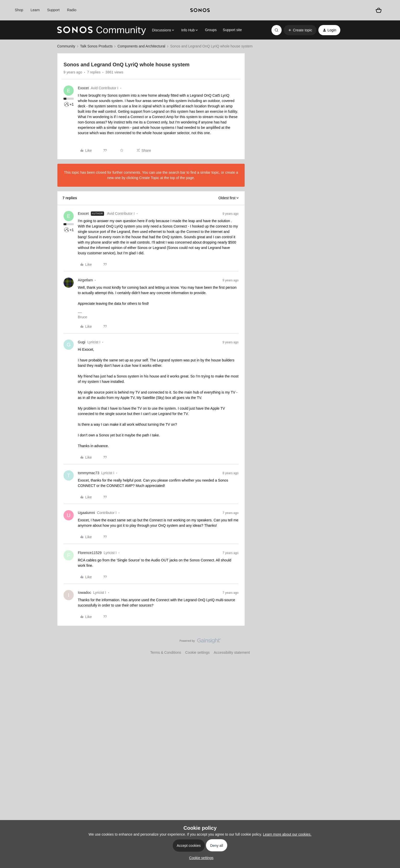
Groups (211, 30)
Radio (72, 10)
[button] (300, 30)
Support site (232, 30)
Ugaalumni (86, 513)
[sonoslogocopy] (200, 10)
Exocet (83, 88)
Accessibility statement (232, 652)
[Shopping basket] (379, 10)
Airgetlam (85, 280)
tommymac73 (89, 473)
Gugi (82, 342)
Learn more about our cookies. (287, 834)
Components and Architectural (141, 46)
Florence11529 (90, 553)
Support (53, 10)
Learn (35, 10)
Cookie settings (197, 652)
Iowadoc (84, 593)
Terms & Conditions (166, 652)
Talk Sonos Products (96, 46)
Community (66, 46)
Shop (19, 10)
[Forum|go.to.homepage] (102, 30)
